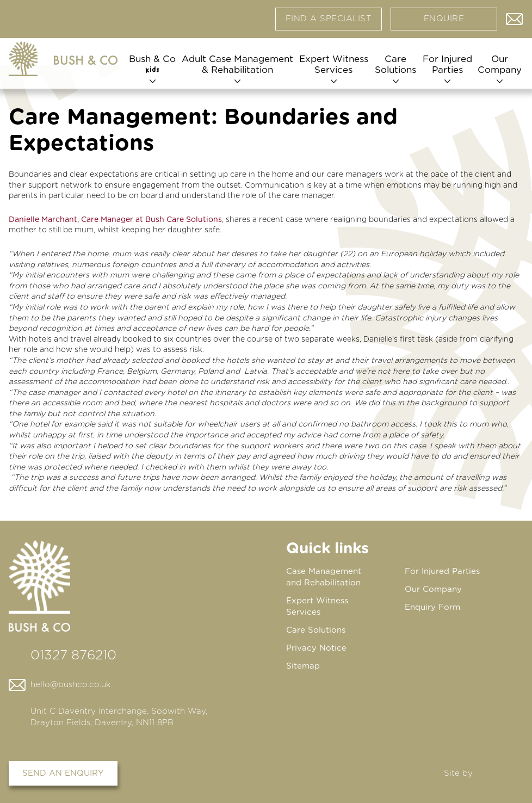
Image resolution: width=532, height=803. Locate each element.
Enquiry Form (432, 607)
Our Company (500, 64)
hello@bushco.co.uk (70, 685)
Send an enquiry (63, 773)
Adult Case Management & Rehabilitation (237, 64)
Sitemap (303, 666)
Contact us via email (515, 16)
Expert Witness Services (334, 64)
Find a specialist (329, 19)
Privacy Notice (316, 648)
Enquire (444, 19)
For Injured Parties (447, 64)
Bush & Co (152, 64)
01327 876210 (73, 656)
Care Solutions (395, 64)
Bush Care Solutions (184, 220)
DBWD (500, 773)
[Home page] (63, 59)
